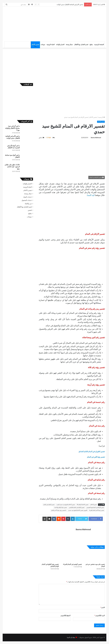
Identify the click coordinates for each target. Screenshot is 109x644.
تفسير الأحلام (35, 45)
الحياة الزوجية (51, 45)
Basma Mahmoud (96, 138)
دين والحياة (28, 204)
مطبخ (91, 45)
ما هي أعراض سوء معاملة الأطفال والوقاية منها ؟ (12, 128)
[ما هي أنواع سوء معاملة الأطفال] (27, 158)
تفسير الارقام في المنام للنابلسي (77, 507)
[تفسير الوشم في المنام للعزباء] (72, 557)
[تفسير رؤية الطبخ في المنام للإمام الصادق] (49, 557)
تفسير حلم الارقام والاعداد (61, 507)
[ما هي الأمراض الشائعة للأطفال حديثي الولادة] (27, 139)
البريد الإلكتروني (100, 615)
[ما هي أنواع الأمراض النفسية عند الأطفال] (27, 149)
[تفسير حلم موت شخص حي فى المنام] (95, 557)
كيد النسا (91, 195)
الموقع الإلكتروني (66, 615)
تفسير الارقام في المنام (49, 505)
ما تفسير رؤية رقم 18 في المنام (59, 510)
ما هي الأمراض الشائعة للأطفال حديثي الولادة (70, 5)
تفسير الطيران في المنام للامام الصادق (92, 452)
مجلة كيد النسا (71, 637)
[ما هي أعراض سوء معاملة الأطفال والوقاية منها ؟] (27, 129)
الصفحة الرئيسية (99, 45)
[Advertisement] (35, 24)
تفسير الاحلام (94, 505)
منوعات (43, 45)
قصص (30, 210)
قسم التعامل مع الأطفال (81, 45)
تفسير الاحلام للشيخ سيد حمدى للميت (66, 505)
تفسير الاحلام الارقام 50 (83, 505)
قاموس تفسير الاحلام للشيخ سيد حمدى (78, 510)
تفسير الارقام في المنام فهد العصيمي (95, 507)
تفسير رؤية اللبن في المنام (96, 457)
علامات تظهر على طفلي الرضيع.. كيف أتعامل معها (12, 167)
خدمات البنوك (27, 197)
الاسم (103, 607)
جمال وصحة (69, 45)
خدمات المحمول (27, 200)
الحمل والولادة (60, 45)
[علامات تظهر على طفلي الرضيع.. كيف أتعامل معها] (27, 168)
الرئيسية (101, 117)
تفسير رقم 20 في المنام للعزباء (97, 510)
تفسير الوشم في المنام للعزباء (72, 564)
